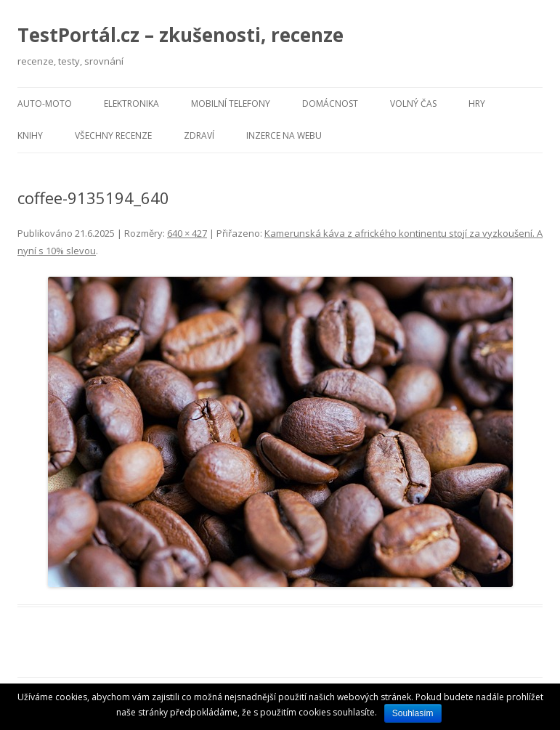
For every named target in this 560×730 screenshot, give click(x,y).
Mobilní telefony (231, 104)
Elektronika (131, 104)
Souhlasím (413, 713)
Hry (477, 104)
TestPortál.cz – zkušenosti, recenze (180, 35)
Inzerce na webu (284, 135)
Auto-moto (45, 104)
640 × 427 (187, 233)
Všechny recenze (113, 135)
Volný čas (413, 104)
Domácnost (330, 104)
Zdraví (199, 135)
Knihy (30, 135)
